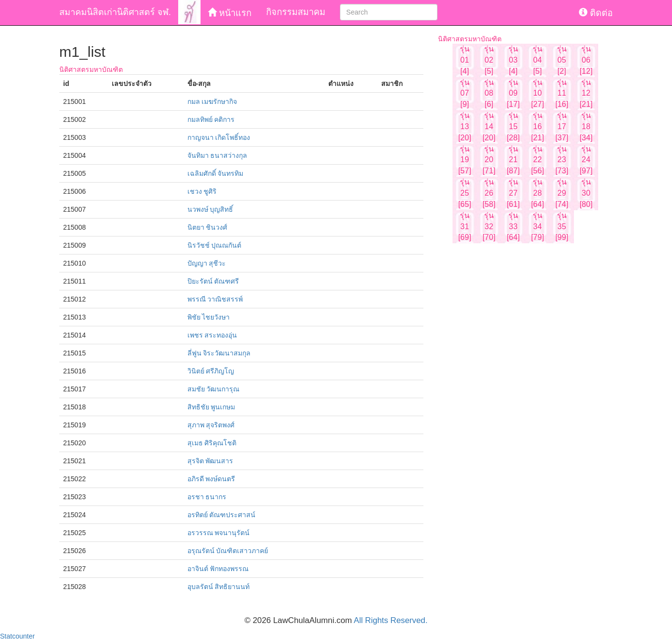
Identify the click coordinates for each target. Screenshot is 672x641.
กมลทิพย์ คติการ (211, 119)
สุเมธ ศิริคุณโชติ (212, 443)
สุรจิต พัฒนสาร (210, 461)
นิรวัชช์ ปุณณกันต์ (215, 245)
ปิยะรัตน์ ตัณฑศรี (213, 281)
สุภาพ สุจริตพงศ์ (211, 425)
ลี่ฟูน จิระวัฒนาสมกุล (219, 353)
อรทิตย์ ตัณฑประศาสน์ (222, 515)
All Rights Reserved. (391, 620)
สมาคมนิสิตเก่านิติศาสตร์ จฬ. (115, 12)
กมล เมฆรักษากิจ (212, 101)
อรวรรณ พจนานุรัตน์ (219, 533)
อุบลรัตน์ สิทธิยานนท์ (219, 587)
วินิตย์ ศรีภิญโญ (211, 371)
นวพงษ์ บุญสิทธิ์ (210, 209)
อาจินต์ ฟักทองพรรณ (218, 569)
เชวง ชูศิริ (202, 191)
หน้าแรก (230, 13)
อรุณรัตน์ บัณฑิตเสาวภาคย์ (228, 551)
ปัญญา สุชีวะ (207, 263)
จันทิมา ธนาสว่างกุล (218, 155)
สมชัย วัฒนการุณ (214, 389)
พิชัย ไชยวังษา (209, 317)
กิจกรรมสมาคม (296, 12)
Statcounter (17, 636)
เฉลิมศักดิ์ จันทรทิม (216, 173)
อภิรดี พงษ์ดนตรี (211, 479)
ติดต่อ (596, 13)
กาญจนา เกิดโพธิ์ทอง (219, 137)
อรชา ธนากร (207, 497)
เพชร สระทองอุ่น (212, 335)
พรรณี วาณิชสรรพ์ (215, 299)
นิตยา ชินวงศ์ (208, 227)
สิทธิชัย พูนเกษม (211, 407)
